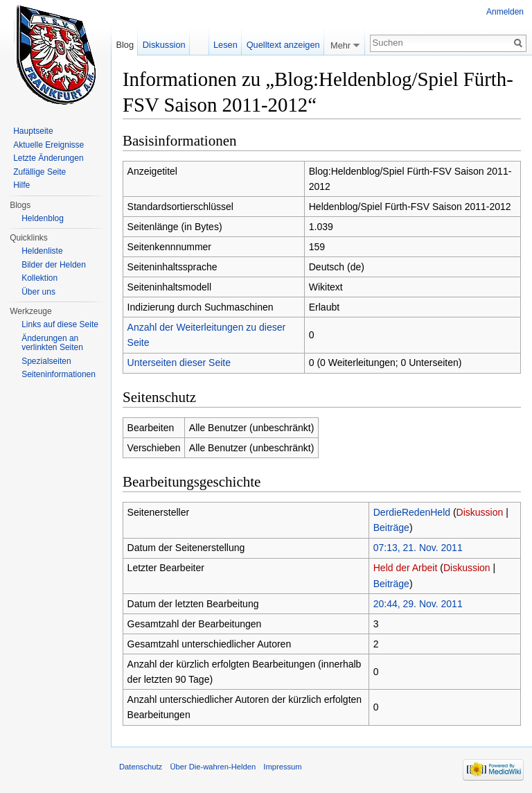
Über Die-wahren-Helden (213, 767)
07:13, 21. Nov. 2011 (418, 548)
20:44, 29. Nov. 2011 (418, 604)
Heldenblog (43, 218)
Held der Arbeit (406, 568)
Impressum (282, 767)
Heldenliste (42, 251)
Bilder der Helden (54, 265)
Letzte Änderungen (48, 158)
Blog (125, 45)
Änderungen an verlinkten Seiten (52, 343)
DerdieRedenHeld (412, 512)
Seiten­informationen (59, 374)
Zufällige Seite (39, 172)
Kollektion (39, 278)
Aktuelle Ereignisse (48, 145)
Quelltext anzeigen (283, 45)
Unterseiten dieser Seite (179, 363)
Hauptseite (33, 131)
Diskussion (480, 512)
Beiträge (391, 528)
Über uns (38, 292)
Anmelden (505, 12)
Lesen (225, 45)
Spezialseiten (46, 361)
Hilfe (21, 185)
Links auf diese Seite (60, 324)
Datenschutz (141, 767)
